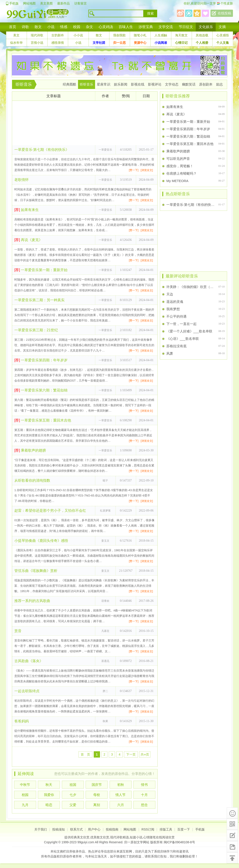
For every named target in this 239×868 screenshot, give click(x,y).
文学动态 (172, 84)
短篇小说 (136, 837)
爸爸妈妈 (22, 721)
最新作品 (63, 3)
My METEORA (177, 181)
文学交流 (166, 27)
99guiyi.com (86, 842)
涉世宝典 (146, 27)
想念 (144, 805)
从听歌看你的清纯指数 (32, 480)
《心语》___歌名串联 (183, 339)
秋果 (105, 721)
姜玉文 (105, 541)
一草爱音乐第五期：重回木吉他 (43, 420)
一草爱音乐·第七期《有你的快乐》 (42, 150)
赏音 (18, 631)
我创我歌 (119, 35)
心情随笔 (150, 837)
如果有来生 (27, 210)
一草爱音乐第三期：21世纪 (36, 330)
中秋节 (25, 785)
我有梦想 (173, 309)
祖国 (73, 785)
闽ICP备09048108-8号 (179, 842)
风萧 (170, 353)
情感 (64, 27)
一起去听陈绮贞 (27, 691)
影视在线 (138, 84)
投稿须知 (59, 829)
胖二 (105, 691)
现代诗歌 (37, 35)
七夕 (73, 795)
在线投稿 (224, 13)
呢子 (105, 481)
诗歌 (25, 27)
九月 (25, 805)
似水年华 (16, 43)
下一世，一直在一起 (181, 324)
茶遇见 (105, 661)
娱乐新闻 (121, 84)
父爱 (73, 805)
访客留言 (80, 3)
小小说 (78, 35)
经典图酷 (70, 84)
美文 (16, 35)
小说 (51, 27)
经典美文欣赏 (80, 837)
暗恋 (49, 805)
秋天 (49, 785)
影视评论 (155, 84)
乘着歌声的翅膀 (30, 450)
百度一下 (184, 829)
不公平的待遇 (176, 316)
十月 (144, 795)
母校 (97, 795)
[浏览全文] (147, 170)
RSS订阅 (148, 829)
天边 (170, 294)
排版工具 (166, 829)
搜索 (150, 13)
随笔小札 (140, 35)
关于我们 (41, 829)
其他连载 (202, 35)
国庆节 (97, 785)
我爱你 (49, 795)
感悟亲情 (58, 43)
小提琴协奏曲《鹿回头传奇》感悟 (41, 541)
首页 (13, 27)
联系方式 (76, 829)
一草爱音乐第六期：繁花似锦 (41, 390)
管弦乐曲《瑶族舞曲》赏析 (36, 571)
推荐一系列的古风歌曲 (32, 601)
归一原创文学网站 (137, 842)
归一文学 (210, 3)
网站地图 (29, 3)
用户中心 (94, 829)
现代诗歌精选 (119, 837)
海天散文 (181, 35)
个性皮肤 (227, 3)
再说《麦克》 (28, 240)
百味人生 (126, 27)
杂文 (89, 27)
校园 (77, 27)
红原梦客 (105, 511)
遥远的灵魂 (175, 302)
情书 (144, 785)
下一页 (131, 754)
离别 (97, 805)
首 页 (85, 754)
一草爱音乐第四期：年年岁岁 (41, 360)
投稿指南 (112, 829)
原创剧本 (206, 84)
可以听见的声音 (178, 159)
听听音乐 (24, 84)
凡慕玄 (105, 631)
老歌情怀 (22, 180)
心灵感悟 (223, 35)
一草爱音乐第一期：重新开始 (41, 270)
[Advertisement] (85, 123)
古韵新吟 (58, 35)
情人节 (121, 795)
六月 (121, 805)
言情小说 (37, 43)
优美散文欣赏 (100, 837)
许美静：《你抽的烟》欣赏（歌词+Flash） (190, 287)
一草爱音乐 (105, 150)
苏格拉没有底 (176, 346)
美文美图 (46, 3)
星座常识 (104, 84)
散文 (38, 27)
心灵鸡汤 (106, 27)
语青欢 (105, 601)
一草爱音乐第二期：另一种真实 (39, 300)
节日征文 (186, 27)
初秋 (121, 785)
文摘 (222, 27)
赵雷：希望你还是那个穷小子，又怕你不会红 (50, 511)
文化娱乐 (206, 27)
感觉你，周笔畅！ (180, 166)
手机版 (14, 3)
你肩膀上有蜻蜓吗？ (181, 173)
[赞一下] (134, 170)
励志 (219, 84)
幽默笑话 (189, 84)
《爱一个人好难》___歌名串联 (189, 331)
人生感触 (161, 35)
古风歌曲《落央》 (29, 661)
